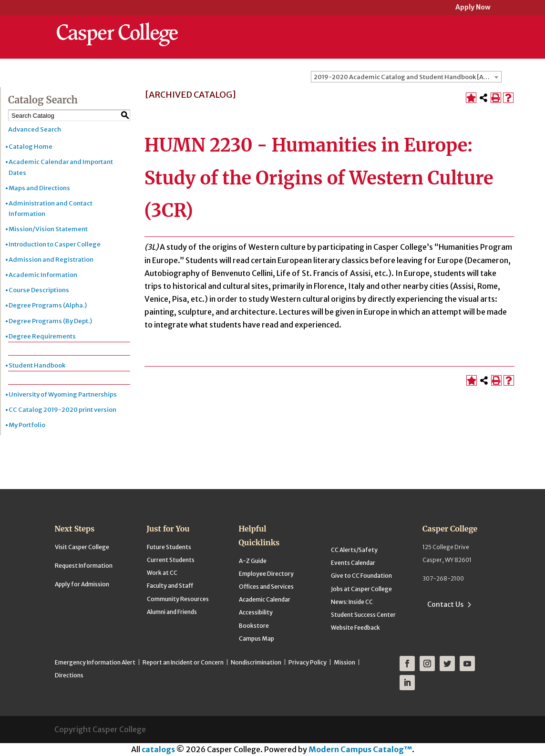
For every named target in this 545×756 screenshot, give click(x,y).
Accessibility (256, 612)
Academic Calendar (265, 599)
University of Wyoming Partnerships (63, 394)
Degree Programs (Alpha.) (48, 305)
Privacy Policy (308, 662)
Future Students (169, 547)
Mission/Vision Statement (48, 229)
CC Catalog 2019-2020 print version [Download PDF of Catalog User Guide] (62, 410)
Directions (69, 675)
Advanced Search (35, 129)
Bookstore (254, 626)
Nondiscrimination (256, 662)
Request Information (84, 566)
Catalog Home (31, 147)
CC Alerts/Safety (354, 550)
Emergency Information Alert (95, 662)
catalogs (158, 749)
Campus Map (257, 639)
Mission (344, 662)
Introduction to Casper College (55, 244)
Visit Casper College (82, 547)
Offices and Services (266, 587)
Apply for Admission (82, 584)
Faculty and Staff (170, 586)
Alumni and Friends (172, 612)
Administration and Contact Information (51, 209)
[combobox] (406, 77)
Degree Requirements (42, 336)
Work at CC (162, 573)
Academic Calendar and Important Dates (61, 167)
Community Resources (178, 599)
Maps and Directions (39, 188)
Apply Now (473, 8)
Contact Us (445, 604)
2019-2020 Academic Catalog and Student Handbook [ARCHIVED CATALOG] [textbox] (407, 77)
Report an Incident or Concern (183, 662)
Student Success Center (363, 615)
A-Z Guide (253, 561)
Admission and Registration (51, 260)
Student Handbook (37, 365)
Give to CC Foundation (361, 576)
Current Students (171, 560)
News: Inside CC (352, 602)
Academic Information (43, 275)
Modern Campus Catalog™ (360, 749)
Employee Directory (266, 574)
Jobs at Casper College (361, 589)
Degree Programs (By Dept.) (50, 321)
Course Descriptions (39, 290)
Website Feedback (355, 628)
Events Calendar (353, 563)
